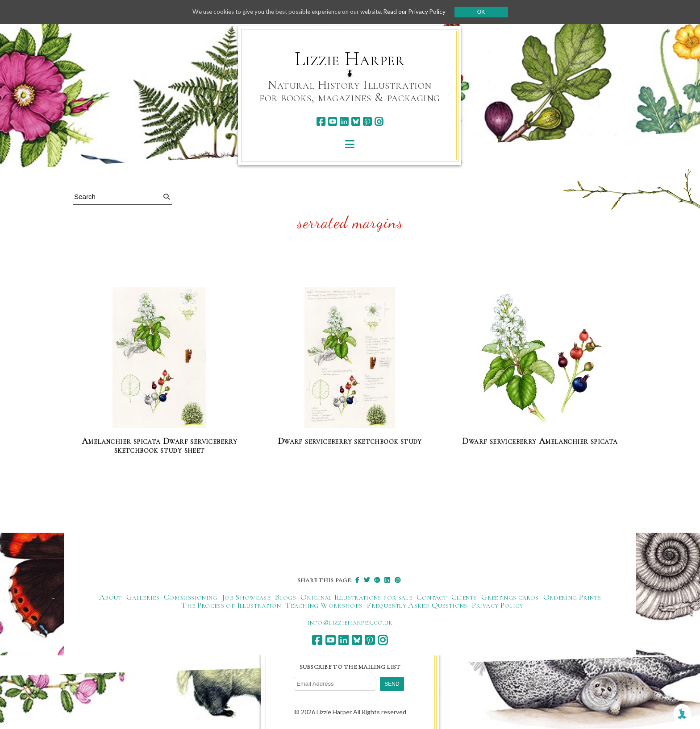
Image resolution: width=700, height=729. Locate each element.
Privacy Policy (498, 605)
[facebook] (321, 122)
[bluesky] (356, 122)
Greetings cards (510, 597)
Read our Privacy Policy (421, 12)
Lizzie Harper (350, 59)
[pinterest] (367, 122)
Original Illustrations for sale (356, 597)
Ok (489, 12)
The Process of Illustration (231, 605)
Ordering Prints (572, 597)
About (110, 597)
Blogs (285, 597)
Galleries (143, 597)
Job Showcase (246, 597)
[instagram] (379, 122)
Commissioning (191, 597)
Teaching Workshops (324, 605)
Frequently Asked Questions (417, 605)
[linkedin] (344, 122)
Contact (432, 597)
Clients (464, 597)
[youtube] (332, 122)
